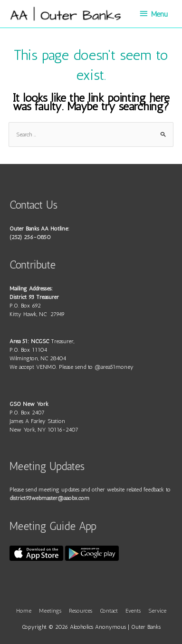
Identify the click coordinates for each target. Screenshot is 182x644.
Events (133, 611)
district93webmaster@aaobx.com (49, 498)
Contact (109, 611)
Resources (81, 611)
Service (157, 611)
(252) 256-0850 (30, 237)
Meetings (50, 611)
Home (24, 611)
